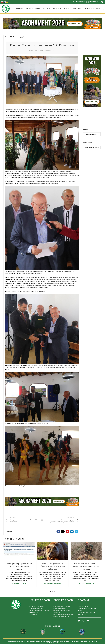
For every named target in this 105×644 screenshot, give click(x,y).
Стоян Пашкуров (38, 51)
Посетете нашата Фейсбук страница (19, 486)
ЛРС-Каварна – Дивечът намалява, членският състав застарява (86, 566)
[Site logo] (6, 8)
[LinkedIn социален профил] (72, 532)
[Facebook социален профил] (58, 532)
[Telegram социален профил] (77, 532)
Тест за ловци (94, 2)
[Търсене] (103, 9)
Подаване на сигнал (79, 2)
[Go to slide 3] (54, 592)
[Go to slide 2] (52, 592)
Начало (7, 37)
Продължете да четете (19, 583)
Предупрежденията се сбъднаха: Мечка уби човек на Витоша (53, 566)
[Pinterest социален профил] (67, 532)
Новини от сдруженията (20, 37)
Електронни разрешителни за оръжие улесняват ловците (19, 566)
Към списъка (42, 520)
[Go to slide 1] (51, 592)
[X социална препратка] (63, 532)
